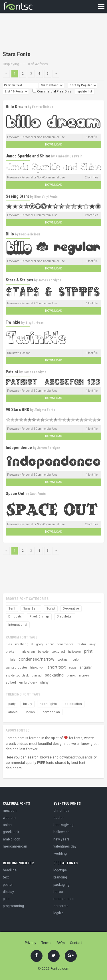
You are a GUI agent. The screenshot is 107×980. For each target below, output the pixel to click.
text (6, 877)
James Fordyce (50, 280)
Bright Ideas (35, 323)
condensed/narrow (36, 659)
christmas (61, 811)
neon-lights (48, 704)
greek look (11, 832)
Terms (46, 943)
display (8, 892)
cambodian (51, 712)
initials (11, 660)
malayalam (27, 652)
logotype (60, 870)
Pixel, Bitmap (39, 617)
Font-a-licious (43, 107)
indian (30, 712)
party (12, 704)
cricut (50, 644)
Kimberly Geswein (69, 156)
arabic (13, 712)
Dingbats (15, 617)
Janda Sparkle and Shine (28, 156)
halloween (61, 832)
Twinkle (13, 322)
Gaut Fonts (38, 494)
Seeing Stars (17, 196)
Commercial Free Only (52, 91)
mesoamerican (15, 846)
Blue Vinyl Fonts (46, 197)
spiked (11, 683)
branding (60, 877)
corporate (61, 906)
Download (54, 145)
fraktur (81, 644)
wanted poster (16, 668)
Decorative (71, 609)
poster (8, 885)
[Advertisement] (49, 33)
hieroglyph (37, 668)
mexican (10, 811)
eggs (73, 668)
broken (11, 652)
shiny (44, 682)
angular (86, 667)
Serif (12, 609)
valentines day (65, 846)
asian (7, 825)
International (18, 625)
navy (92, 644)
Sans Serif (31, 609)
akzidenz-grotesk (17, 676)
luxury (28, 704)
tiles (9, 644)
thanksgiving (63, 825)
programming (13, 906)
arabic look (11, 839)
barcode (43, 652)
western (9, 818)
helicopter (75, 652)
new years (61, 839)
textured (58, 651)
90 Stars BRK (17, 410)
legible (58, 913)
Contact (76, 943)
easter (58, 818)
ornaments (65, 644)
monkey (84, 676)
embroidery (28, 683)
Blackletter (65, 617)
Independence (19, 448)
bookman (63, 660)
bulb (75, 660)
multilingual (24, 644)
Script (51, 609)
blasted (37, 676)
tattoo (58, 892)
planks (71, 676)
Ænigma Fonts (45, 410)
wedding (60, 853)
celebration (73, 704)
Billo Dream (16, 107)
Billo (10, 234)
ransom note (63, 899)
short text (56, 667)
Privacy (31, 943)
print (88, 651)
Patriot (12, 372)
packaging (54, 675)
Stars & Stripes (19, 280)
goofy (40, 644)
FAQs (61, 943)
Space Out (15, 494)
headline (10, 870)
